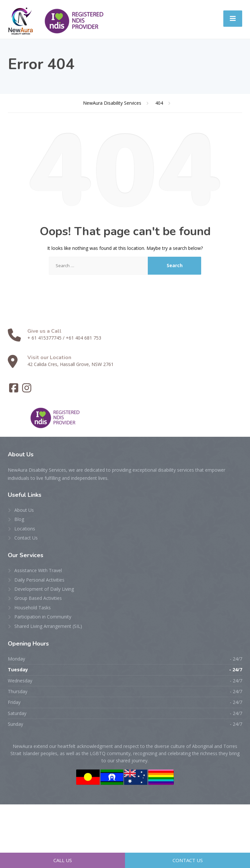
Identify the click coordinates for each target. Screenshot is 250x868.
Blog (19, 519)
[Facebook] (14, 390)
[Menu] (233, 19)
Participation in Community (43, 617)
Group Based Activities (38, 598)
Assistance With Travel (38, 570)
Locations (25, 529)
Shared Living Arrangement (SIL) (48, 626)
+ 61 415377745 (44, 338)
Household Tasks (33, 608)
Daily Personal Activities (39, 580)
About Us (24, 510)
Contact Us (26, 538)
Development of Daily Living (44, 589)
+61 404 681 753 (83, 338)
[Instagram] (27, 390)
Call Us (63, 860)
